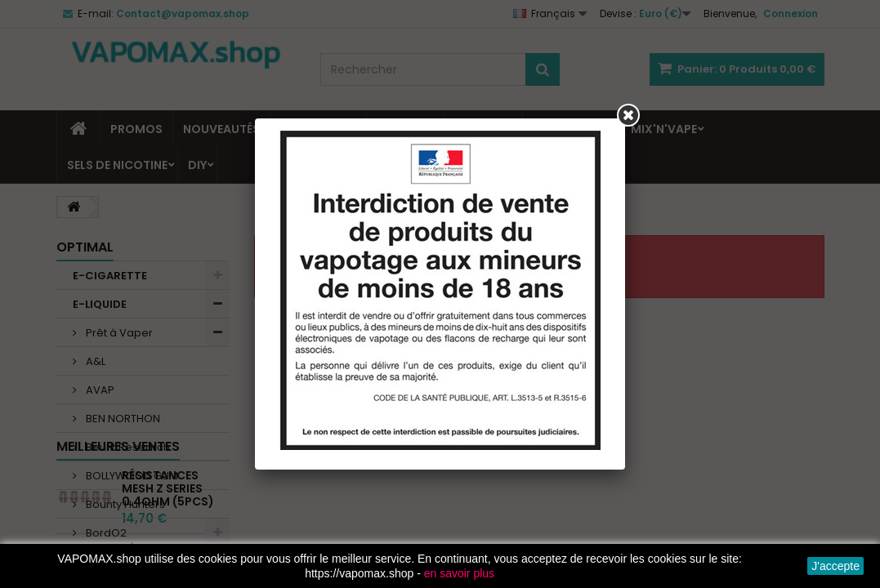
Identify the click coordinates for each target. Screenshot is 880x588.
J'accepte (835, 566)
